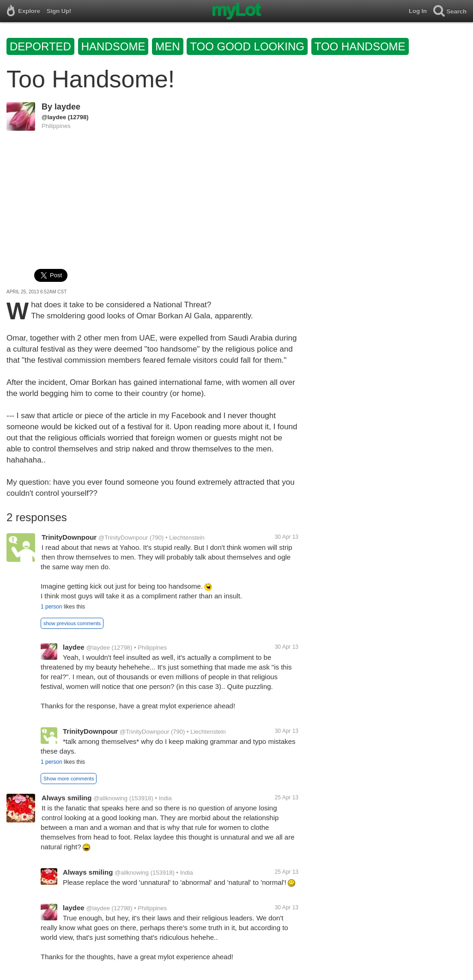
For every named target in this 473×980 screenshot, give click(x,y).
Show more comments (69, 779)
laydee (67, 107)
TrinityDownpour (69, 537)
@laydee (54, 117)
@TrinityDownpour (123, 538)
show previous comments (72, 623)
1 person (52, 607)
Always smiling (67, 798)
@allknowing (110, 798)
